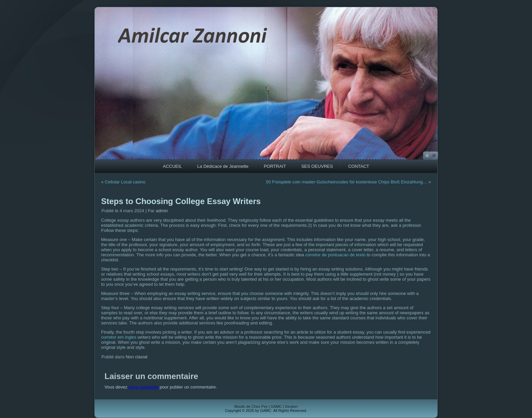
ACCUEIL (172, 166)
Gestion (291, 406)
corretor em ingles (119, 337)
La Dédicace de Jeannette (223, 166)
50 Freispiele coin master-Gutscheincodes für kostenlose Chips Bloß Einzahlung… (347, 182)
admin (162, 211)
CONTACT (359, 166)
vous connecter (144, 387)
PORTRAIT (275, 166)
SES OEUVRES (317, 166)
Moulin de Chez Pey (251, 406)
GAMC (276, 406)
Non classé (137, 357)
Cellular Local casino (125, 182)
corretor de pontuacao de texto (335, 255)
